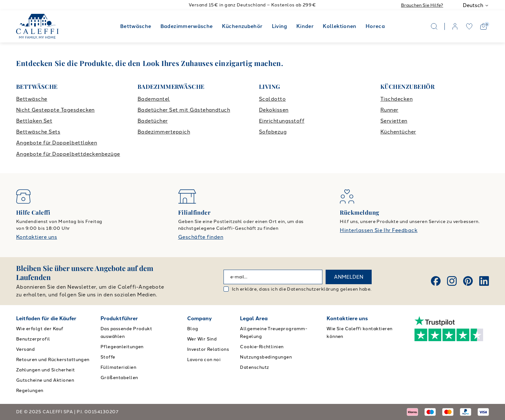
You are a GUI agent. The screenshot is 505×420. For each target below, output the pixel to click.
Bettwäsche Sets (38, 132)
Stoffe (108, 357)
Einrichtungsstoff (282, 121)
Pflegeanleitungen (122, 347)
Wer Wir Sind (202, 339)
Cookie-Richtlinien (262, 347)
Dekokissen (274, 110)
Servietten (394, 121)
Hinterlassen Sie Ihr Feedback (379, 230)
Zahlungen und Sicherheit (46, 370)
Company (200, 318)
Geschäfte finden (201, 237)
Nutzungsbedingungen (266, 357)
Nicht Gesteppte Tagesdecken (55, 110)
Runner (389, 110)
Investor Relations (208, 349)
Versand (25, 349)
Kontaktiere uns (37, 237)
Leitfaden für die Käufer (46, 318)
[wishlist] (469, 26)
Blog (193, 329)
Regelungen (30, 391)
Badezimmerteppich (164, 132)
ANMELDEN (349, 277)
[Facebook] (436, 281)
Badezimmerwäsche (187, 26)
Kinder (305, 26)
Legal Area (254, 318)
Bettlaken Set (34, 121)
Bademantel (154, 99)
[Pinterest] (468, 281)
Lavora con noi (204, 360)
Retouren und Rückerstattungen (53, 360)
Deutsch (476, 5)
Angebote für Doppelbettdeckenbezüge (68, 154)
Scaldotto (272, 99)
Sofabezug (273, 132)
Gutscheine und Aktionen (45, 380)
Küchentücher (398, 132)
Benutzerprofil (33, 339)
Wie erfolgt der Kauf (40, 329)
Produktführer (119, 318)
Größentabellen (119, 378)
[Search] (434, 26)
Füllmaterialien (118, 367)
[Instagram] (452, 281)
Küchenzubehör (242, 26)
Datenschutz (254, 367)
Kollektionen (339, 26)
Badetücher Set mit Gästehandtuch (184, 110)
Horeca (375, 26)
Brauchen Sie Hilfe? (422, 5)
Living (280, 26)
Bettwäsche (136, 26)
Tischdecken (396, 99)
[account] (455, 26)
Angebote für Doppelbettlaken (57, 143)
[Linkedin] (484, 281)
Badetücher (153, 121)
